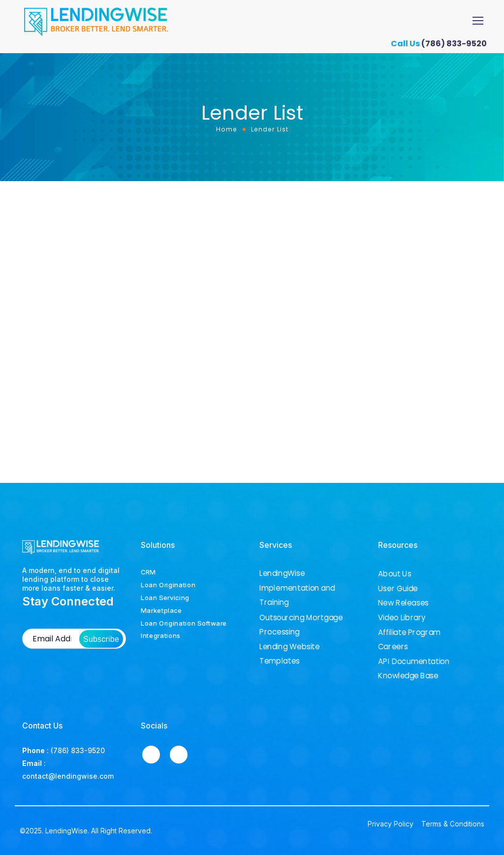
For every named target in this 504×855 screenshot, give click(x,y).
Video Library (402, 618)
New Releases (403, 603)
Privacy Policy (391, 824)
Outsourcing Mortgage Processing (301, 624)
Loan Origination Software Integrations (184, 630)
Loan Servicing (165, 598)
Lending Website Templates (290, 653)
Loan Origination (168, 585)
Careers (393, 647)
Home (227, 129)
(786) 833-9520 (458, 44)
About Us (394, 574)
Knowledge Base (408, 676)
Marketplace (161, 610)
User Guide (398, 589)
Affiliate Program (409, 633)
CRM (148, 572)
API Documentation (414, 662)
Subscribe (101, 639)
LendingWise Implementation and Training (297, 588)
